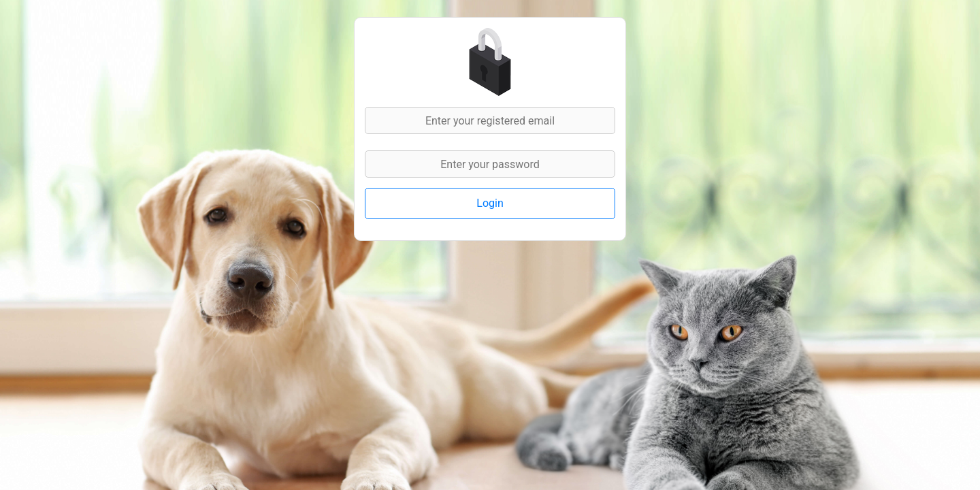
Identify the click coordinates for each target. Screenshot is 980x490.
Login (490, 203)
